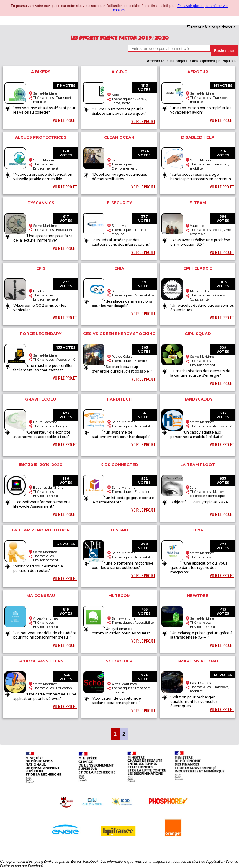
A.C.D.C (119, 72)
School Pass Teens (41, 661)
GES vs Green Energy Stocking (119, 334)
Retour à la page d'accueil (212, 27)
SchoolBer (119, 661)
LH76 (198, 530)
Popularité (230, 61)
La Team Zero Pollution (41, 530)
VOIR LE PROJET (65, 120)
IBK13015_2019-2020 (41, 465)
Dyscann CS (41, 203)
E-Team (198, 203)
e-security (119, 203)
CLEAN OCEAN (119, 137)
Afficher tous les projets (167, 61)
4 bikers (41, 72)
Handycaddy (198, 399)
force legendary (41, 334)
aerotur (198, 72)
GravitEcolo (41, 399)
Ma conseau (41, 595)
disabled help (198, 137)
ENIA (119, 268)
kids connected (119, 465)
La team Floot (198, 465)
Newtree (198, 595)
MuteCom (119, 595)
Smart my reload (198, 661)
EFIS (41, 268)
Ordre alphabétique (206, 61)
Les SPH (119, 530)
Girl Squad (198, 334)
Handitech (119, 399)
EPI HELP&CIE (198, 268)
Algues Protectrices (41, 137)
